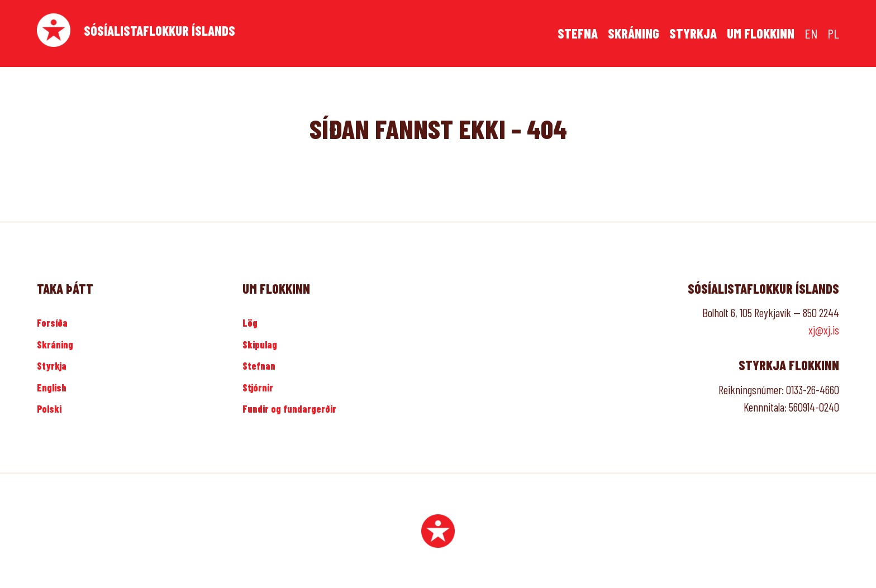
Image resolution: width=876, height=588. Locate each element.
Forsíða (52, 323)
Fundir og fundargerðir (289, 409)
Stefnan (259, 366)
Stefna (578, 33)
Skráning (634, 33)
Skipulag (260, 345)
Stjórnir (258, 388)
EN (811, 33)
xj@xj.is (824, 330)
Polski (49, 409)
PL (833, 33)
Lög (250, 323)
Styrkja (693, 33)
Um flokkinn (761, 33)
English (52, 388)
